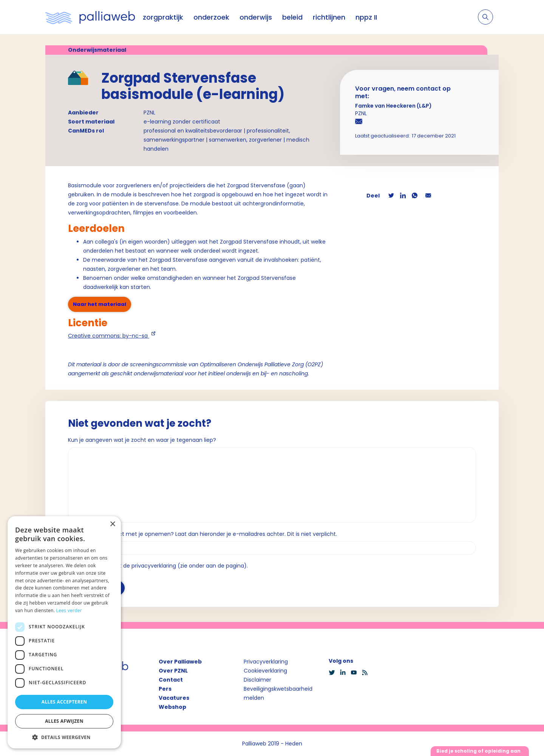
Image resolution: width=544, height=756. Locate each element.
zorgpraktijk (163, 17)
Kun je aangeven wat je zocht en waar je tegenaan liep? (142, 440)
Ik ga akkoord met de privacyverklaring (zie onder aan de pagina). (161, 566)
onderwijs (256, 17)
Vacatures (174, 698)
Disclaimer (257, 680)
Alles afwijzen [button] (64, 721)
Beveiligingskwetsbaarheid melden (278, 693)
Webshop (172, 707)
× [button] (112, 524)
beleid (292, 17)
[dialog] (64, 632)
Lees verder (69, 610)
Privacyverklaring (266, 662)
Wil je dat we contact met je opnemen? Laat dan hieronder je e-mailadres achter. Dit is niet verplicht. (202, 534)
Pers (165, 689)
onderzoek (211, 17)
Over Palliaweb (180, 662)
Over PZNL (173, 671)
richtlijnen (329, 17)
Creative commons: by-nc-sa (109, 336)
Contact (171, 680)
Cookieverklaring (265, 671)
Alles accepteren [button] (64, 702)
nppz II (366, 17)
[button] (64, 737)
